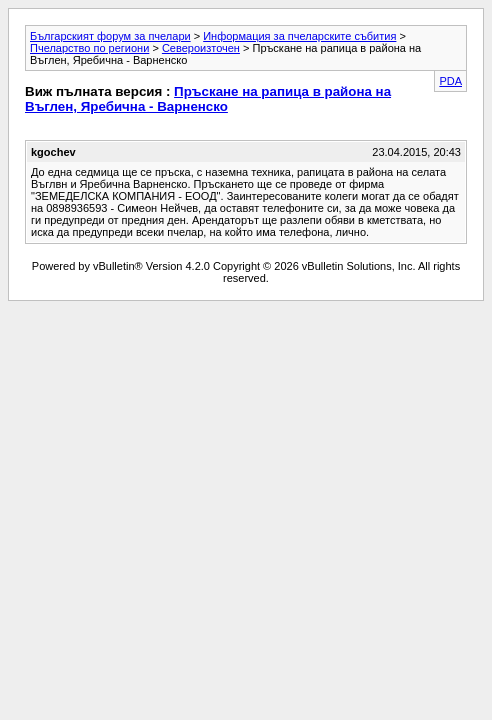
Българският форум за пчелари (110, 36)
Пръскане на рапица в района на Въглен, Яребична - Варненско (208, 99)
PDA (450, 81)
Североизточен (201, 48)
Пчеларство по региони (89, 48)
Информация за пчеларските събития (299, 36)
